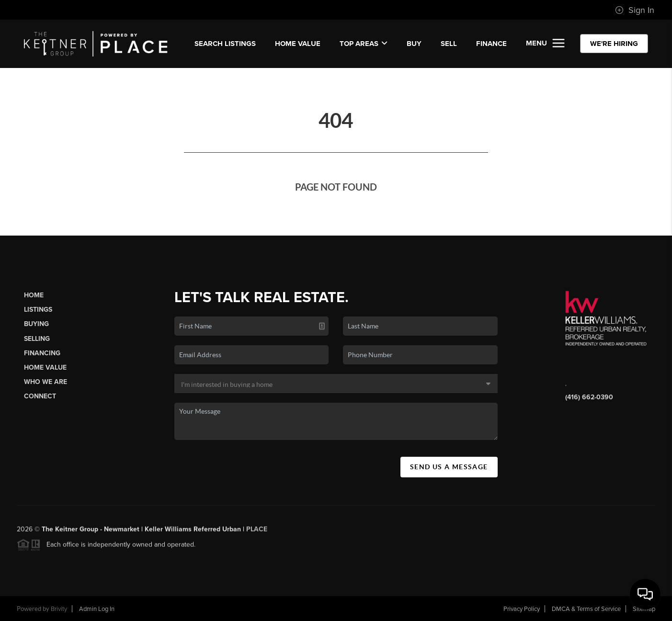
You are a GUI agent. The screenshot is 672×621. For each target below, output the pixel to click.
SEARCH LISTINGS (225, 44)
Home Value (298, 44)
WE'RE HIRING (614, 44)
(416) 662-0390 (589, 397)
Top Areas (364, 44)
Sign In (635, 10)
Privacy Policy (522, 609)
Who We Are (46, 382)
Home (34, 295)
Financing (42, 353)
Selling (37, 339)
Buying (36, 324)
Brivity (59, 609)
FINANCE (491, 44)
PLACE (257, 531)
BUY (414, 44)
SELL (449, 44)
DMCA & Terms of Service (586, 609)
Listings (38, 310)
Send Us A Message (449, 467)
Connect (40, 396)
